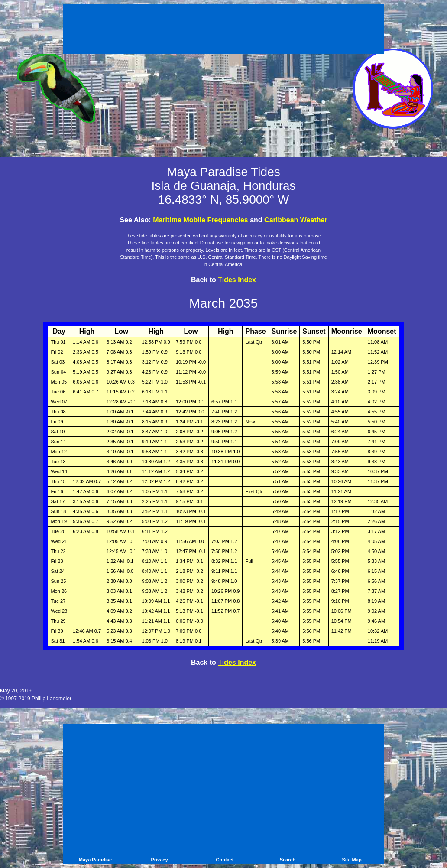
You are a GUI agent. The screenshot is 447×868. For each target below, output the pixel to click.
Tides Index (237, 280)
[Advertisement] (223, 30)
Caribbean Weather (296, 220)
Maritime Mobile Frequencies (201, 220)
